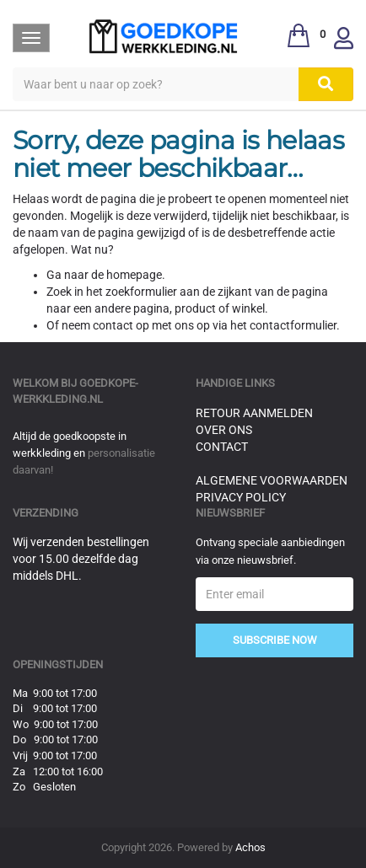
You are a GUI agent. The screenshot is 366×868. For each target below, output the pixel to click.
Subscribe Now (275, 640)
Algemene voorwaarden (272, 480)
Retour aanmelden (254, 413)
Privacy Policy (241, 497)
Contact (222, 447)
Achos (250, 847)
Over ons (224, 430)
